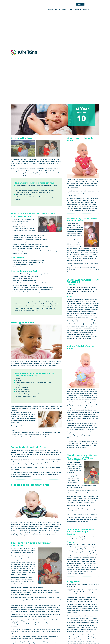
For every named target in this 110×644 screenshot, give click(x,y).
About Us (78, 9)
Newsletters (52, 9)
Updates (86, 9)
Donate (71, 9)
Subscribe (80, 4)
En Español (62, 9)
